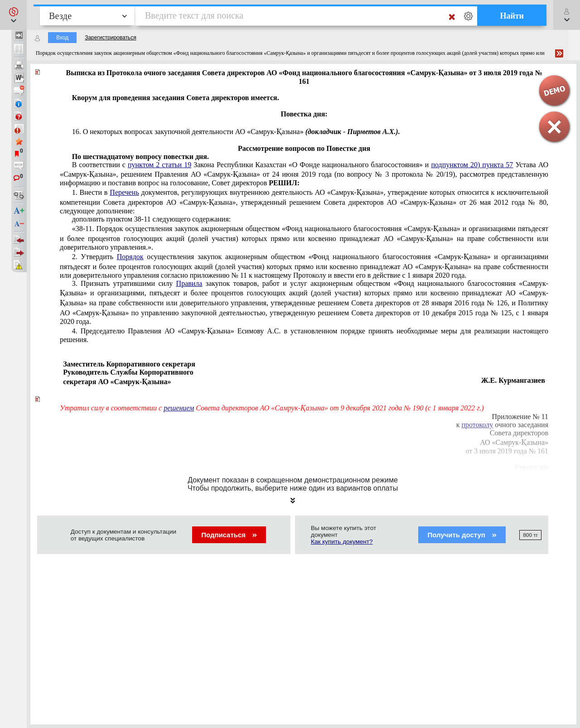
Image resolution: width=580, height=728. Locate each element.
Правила (189, 283)
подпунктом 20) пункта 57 (472, 165)
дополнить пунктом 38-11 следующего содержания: (152, 219)
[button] (13, 15)
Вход (62, 38)
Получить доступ (462, 535)
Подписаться (229, 535)
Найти (512, 16)
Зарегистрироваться (110, 38)
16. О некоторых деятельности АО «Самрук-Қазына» (236, 132)
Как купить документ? (342, 542)
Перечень (124, 192)
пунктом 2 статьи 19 (159, 165)
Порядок (130, 257)
